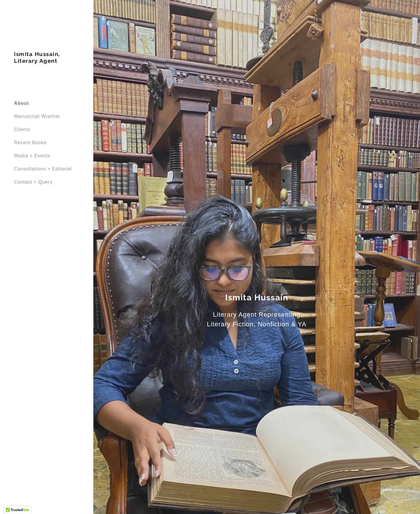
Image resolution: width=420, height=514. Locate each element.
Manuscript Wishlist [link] (37, 116)
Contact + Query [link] (33, 182)
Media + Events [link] (32, 156)
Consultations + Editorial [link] (43, 169)
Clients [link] (22, 129)
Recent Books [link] (30, 143)
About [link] (21, 103)
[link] (47, 61)
